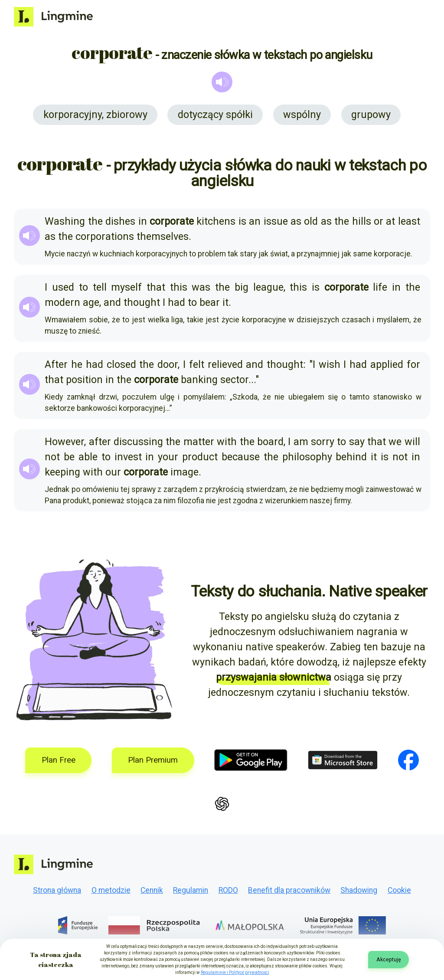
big (242, 287)
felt (197, 364)
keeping (62, 472)
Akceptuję (389, 959)
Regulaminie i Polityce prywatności (235, 972)
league (268, 287)
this (179, 287)
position (84, 380)
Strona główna (57, 890)
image (184, 472)
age (91, 302)
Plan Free (59, 760)
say (357, 442)
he (77, 364)
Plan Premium (153, 760)
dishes (120, 221)
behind (351, 457)
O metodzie (111, 890)
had (176, 302)
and (112, 302)
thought (142, 302)
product (200, 457)
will (412, 442)
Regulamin (191, 890)
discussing (138, 442)
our (113, 472)
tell (100, 287)
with (227, 442)
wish (330, 364)
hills (362, 221)
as (296, 221)
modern (62, 302)
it (225, 302)
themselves (163, 236)
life (380, 287)
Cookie (399, 890)
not (52, 457)
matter (199, 442)
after (100, 442)
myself (126, 287)
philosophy (307, 457)
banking (199, 380)
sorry (323, 442)
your (168, 457)
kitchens (216, 221)
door (168, 364)
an (255, 221)
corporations (105, 236)
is (242, 221)
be (69, 457)
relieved (225, 364)
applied (387, 364)
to (83, 287)
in (143, 221)
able (88, 457)
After (56, 364)
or (379, 221)
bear (210, 302)
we (395, 442)
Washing (65, 221)
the (95, 221)
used (63, 287)
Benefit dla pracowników (289, 890)
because (241, 457)
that (156, 287)
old (311, 221)
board (270, 442)
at (390, 221)
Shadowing (359, 890)
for (413, 364)
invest (128, 457)
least (409, 221)
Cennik (152, 890)
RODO (228, 890)
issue (276, 221)
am (301, 442)
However (64, 442)
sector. (236, 380)
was (201, 287)
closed (121, 364)
